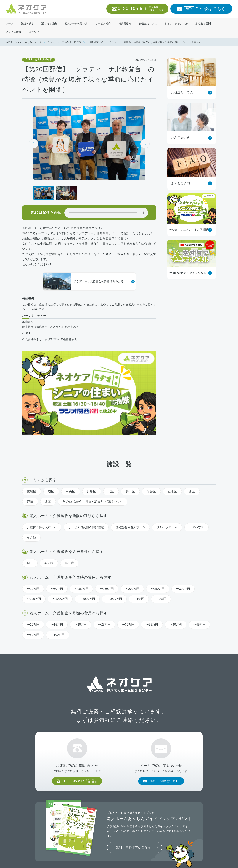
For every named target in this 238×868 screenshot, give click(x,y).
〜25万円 (104, 569)
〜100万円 (82, 533)
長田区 (130, 436)
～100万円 (58, 580)
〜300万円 (183, 533)
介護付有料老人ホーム (42, 472)
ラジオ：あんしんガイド (39, 59)
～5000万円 (114, 544)
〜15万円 (57, 569)
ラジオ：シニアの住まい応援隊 (65, 42)
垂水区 (172, 436)
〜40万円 (176, 569)
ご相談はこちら (205, 9)
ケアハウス (197, 472)
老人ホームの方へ (45, 862)
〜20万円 (81, 569)
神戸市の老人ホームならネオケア (24, 42)
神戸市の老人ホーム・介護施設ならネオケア (178, 862)
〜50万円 (57, 533)
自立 (30, 508)
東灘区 (32, 436)
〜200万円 (132, 533)
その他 (31, 482)
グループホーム (167, 472)
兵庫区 (92, 436)
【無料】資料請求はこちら (132, 797)
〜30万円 (128, 569)
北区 (111, 436)
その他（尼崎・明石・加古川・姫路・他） (93, 446)
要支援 (49, 508)
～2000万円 (87, 544)
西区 (192, 436)
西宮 (48, 446)
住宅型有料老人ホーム (130, 472)
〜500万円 (34, 544)
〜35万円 (152, 569)
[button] (145, 144)
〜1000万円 (60, 544)
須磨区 (151, 436)
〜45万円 (200, 569)
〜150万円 (107, 533)
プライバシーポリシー (74, 862)
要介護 (69, 508)
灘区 (51, 436)
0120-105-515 (140, 9)
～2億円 (161, 544)
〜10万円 (33, 533)
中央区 (71, 436)
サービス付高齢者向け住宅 (86, 472)
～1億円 (139, 544)
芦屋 (30, 446)
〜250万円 (158, 533)
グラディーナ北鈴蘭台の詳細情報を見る (83, 281)
